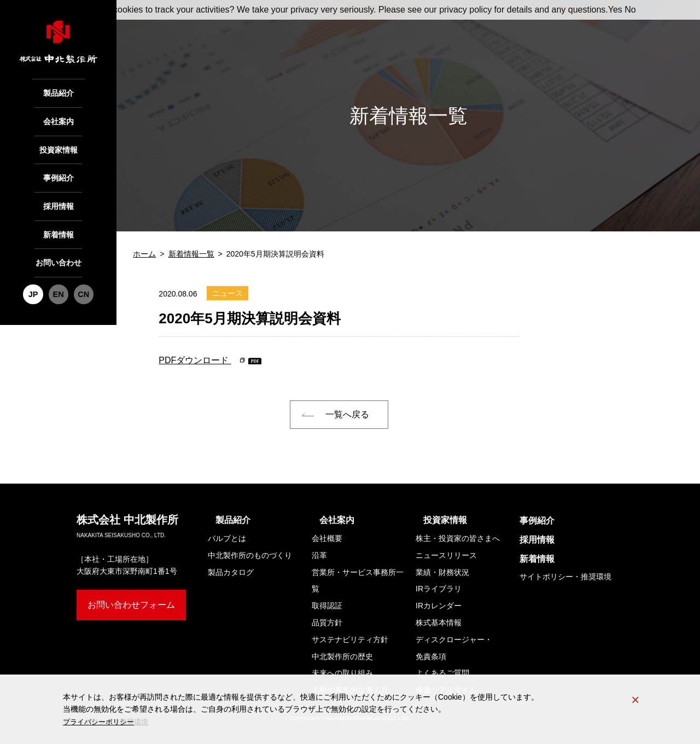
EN (59, 275)
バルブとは (227, 538)
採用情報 (59, 195)
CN (82, 275)
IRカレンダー (439, 606)
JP (35, 275)
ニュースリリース (446, 555)
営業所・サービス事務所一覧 (358, 581)
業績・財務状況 (442, 572)
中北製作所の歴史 (342, 656)
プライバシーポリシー (101, 722)
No (630, 10)
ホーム (144, 254)
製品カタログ (231, 572)
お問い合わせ (59, 246)
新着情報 (59, 221)
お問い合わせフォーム (131, 605)
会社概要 (327, 538)
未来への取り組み (342, 673)
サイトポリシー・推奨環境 (565, 577)
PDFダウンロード (195, 360)
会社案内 (59, 118)
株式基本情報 (439, 623)
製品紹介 (59, 92)
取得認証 (327, 606)
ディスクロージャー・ (454, 650)
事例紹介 (59, 169)
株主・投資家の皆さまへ (458, 538)
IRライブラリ (439, 589)
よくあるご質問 (442, 673)
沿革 (319, 555)
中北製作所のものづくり (250, 555)
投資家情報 (58, 144)
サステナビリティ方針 (350, 640)
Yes (615, 10)
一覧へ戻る (347, 414)
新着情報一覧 (191, 254)
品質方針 (327, 623)
